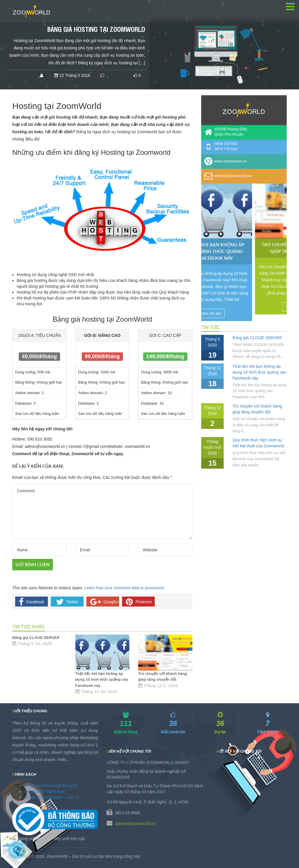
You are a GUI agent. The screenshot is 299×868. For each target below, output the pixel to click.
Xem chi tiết (242, 313)
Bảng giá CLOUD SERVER (36, 638)
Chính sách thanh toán (45, 791)
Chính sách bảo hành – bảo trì (52, 797)
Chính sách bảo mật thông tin (51, 786)
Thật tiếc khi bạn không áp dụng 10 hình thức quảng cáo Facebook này (102, 679)
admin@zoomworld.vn (135, 824)
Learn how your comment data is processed (124, 588)
